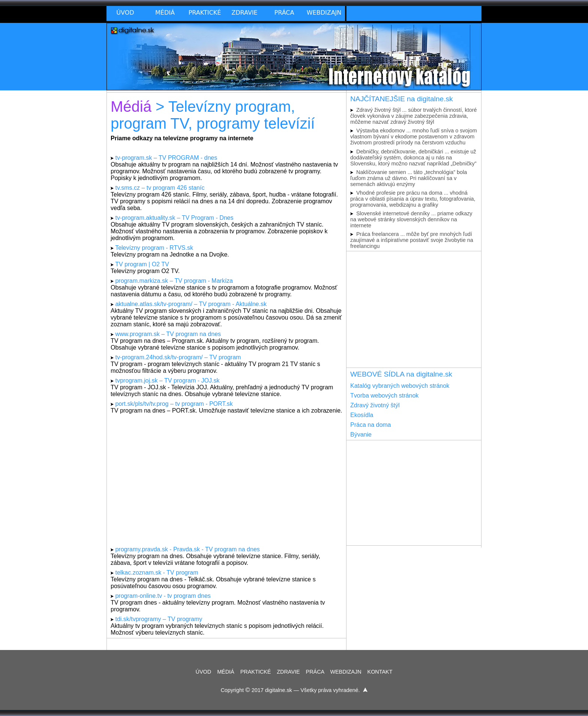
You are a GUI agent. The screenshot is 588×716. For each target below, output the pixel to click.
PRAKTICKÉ (256, 672)
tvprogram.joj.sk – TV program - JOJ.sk (167, 381)
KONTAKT (380, 672)
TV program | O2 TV (142, 264)
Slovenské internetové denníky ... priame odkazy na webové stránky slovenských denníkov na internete (411, 219)
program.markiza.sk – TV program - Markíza (174, 281)
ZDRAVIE (288, 672)
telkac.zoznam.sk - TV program (157, 573)
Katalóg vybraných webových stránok (400, 386)
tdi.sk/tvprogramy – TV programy (159, 619)
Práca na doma (371, 425)
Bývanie (361, 435)
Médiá (131, 107)
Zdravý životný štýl (375, 405)
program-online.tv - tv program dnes (163, 596)
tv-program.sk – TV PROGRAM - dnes (166, 158)
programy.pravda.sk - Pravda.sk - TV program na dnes (187, 549)
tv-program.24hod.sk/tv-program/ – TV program (178, 357)
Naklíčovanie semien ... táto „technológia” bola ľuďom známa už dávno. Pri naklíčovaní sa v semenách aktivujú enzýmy (409, 178)
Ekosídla (362, 415)
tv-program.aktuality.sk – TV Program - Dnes (174, 218)
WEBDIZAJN (346, 672)
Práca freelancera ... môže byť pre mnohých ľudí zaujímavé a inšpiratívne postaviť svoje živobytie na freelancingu (412, 240)
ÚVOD (204, 672)
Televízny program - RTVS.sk (154, 248)
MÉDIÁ (226, 672)
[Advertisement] (226, 480)
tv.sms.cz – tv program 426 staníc (160, 188)
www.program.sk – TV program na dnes (168, 334)
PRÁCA (315, 672)
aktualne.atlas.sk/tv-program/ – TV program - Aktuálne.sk (191, 304)
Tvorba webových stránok (384, 396)
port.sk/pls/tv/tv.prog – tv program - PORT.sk (174, 404)
